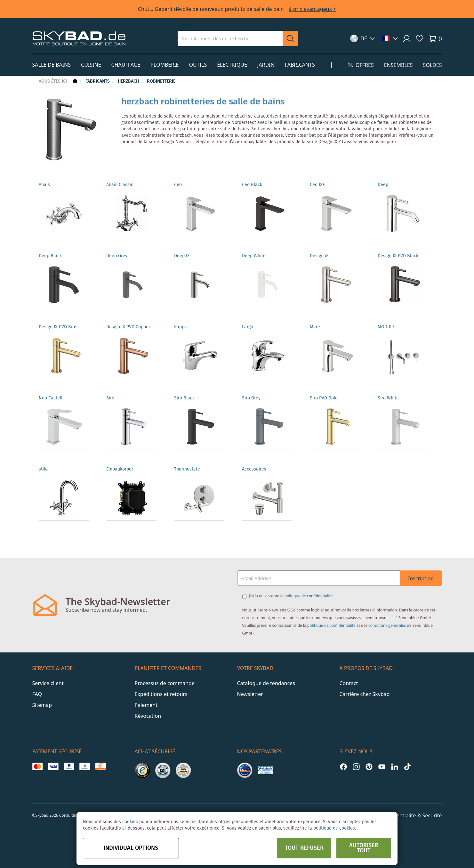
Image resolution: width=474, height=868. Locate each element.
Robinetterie (161, 81)
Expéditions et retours (161, 694)
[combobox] (230, 38)
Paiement (146, 705)
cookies (130, 822)
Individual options (131, 848)
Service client (48, 683)
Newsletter (250, 694)
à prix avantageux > (313, 9)
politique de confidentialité (309, 596)
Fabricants (98, 81)
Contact (349, 683)
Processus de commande (165, 683)
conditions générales (387, 625)
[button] (362, 38)
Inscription (421, 578)
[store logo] (79, 38)
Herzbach (129, 81)
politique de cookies (334, 828)
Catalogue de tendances (266, 683)
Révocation (148, 716)
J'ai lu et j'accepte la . (291, 596)
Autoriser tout (364, 848)
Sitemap (42, 705)
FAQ (37, 694)
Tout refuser (304, 848)
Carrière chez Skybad (365, 694)
